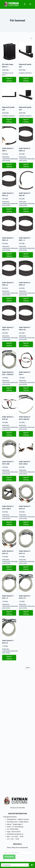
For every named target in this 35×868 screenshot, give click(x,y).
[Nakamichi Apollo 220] (26, 94)
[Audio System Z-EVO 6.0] (26, 493)
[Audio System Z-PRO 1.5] (26, 225)
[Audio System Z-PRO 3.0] (9, 270)
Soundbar (22, 73)
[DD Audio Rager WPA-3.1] (9, 52)
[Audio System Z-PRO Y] (9, 136)
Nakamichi (28, 73)
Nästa (29, 668)
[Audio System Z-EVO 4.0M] (9, 449)
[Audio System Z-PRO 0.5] (26, 270)
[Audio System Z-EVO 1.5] (9, 583)
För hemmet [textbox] (14, 865)
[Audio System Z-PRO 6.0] (26, 136)
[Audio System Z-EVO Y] (26, 359)
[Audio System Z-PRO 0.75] (9, 315)
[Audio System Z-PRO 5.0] (9, 225)
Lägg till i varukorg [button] (9, 80)
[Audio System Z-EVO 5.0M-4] (9, 493)
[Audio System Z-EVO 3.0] (26, 538)
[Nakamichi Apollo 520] (9, 94)
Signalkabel (6, 157)
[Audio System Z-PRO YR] (26, 180)
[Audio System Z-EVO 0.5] (9, 628)
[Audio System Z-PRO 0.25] (26, 315)
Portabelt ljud (7, 73)
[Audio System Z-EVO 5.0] (9, 538)
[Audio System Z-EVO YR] (9, 404)
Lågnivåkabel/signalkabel (10, 159)
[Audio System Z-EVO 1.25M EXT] (9, 359)
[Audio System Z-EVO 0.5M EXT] (26, 404)
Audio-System (6, 161)
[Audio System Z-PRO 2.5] (9, 180)
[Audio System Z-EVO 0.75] (26, 583)
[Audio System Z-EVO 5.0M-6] (26, 449)
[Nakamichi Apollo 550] (26, 52)
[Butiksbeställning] (31, 38)
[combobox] (15, 865)
